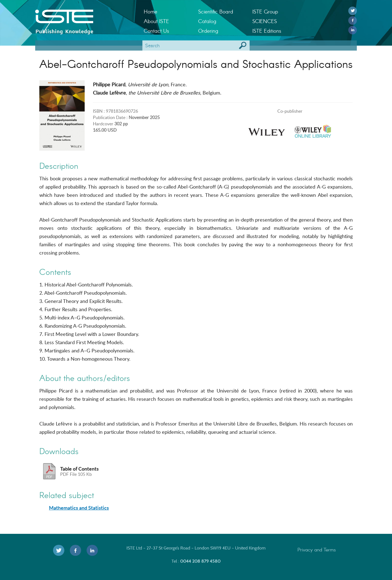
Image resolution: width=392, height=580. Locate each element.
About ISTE (156, 21)
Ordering (208, 31)
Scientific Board (216, 11)
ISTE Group (265, 11)
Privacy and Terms (317, 549)
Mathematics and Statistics (79, 508)
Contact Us (156, 31)
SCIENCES (265, 21)
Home (151, 11)
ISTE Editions (267, 31)
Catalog (207, 21)
